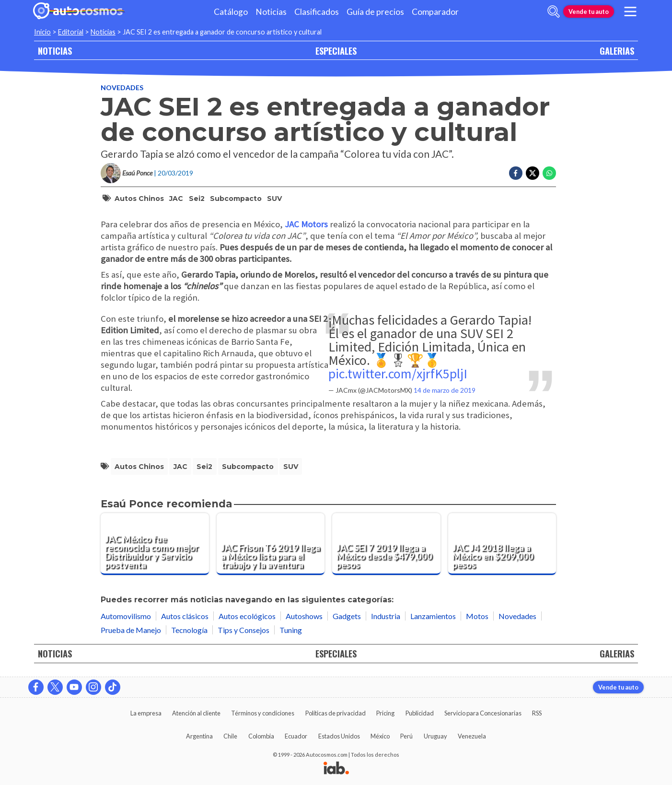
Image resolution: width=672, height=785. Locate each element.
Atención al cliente (196, 713)
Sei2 (197, 199)
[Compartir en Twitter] (533, 173)
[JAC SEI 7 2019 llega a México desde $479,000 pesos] (386, 544)
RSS (537, 713)
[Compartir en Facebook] (516, 173)
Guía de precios (375, 12)
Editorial (71, 32)
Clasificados (317, 12)
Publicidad (420, 713)
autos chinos (139, 199)
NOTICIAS (55, 51)
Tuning (291, 630)
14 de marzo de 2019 (445, 390)
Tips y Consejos (243, 630)
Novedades (122, 88)
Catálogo (231, 12)
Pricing (385, 713)
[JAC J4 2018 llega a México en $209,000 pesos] (502, 544)
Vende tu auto (589, 12)
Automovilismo (126, 616)
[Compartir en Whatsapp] (549, 173)
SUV (274, 199)
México (380, 736)
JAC (176, 199)
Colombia (261, 736)
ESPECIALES (336, 51)
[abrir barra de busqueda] (554, 12)
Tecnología (189, 630)
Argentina (199, 736)
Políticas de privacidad (336, 713)
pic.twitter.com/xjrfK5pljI (398, 374)
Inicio (42, 32)
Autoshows (304, 616)
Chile (230, 736)
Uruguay (435, 736)
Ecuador (296, 736)
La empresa (146, 713)
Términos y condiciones (263, 713)
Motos (477, 616)
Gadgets (347, 616)
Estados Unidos (339, 736)
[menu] (630, 12)
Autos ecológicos (247, 616)
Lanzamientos (433, 616)
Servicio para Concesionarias (483, 713)
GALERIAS (617, 51)
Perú (406, 736)
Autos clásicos (185, 616)
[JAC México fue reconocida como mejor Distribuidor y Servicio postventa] (155, 544)
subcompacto (236, 199)
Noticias (271, 12)
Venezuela (472, 736)
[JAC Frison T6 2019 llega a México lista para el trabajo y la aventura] (271, 544)
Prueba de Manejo (131, 630)
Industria (386, 616)
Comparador (435, 12)
